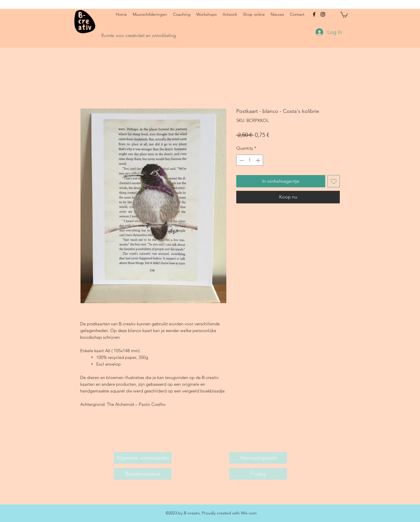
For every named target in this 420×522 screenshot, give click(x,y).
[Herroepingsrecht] (258, 458)
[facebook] (314, 14)
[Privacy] (258, 474)
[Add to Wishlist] (334, 181)
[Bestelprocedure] (143, 474)
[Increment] (259, 160)
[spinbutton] (250, 160)
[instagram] (323, 14)
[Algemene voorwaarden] (143, 458)
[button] (344, 14)
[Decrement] (241, 160)
